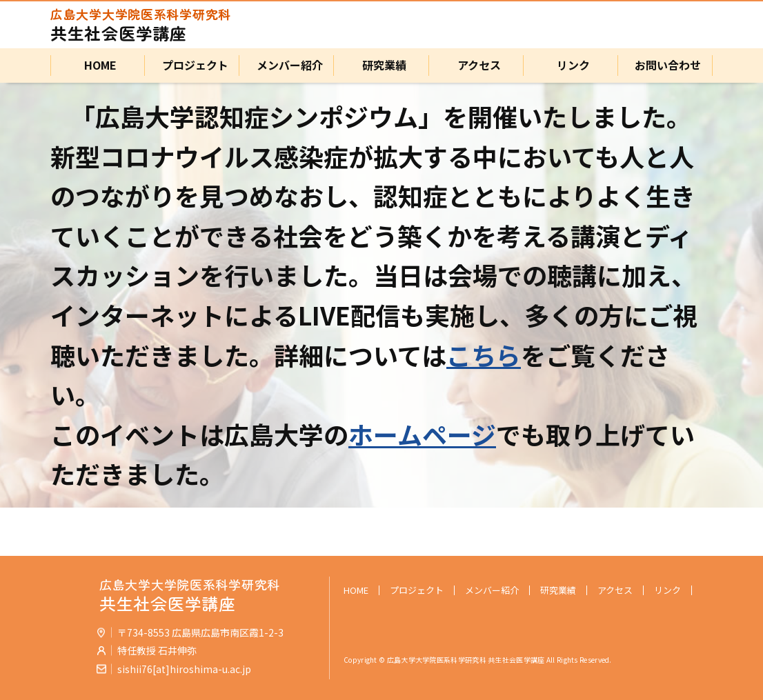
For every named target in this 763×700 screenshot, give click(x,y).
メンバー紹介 (287, 66)
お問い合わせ (665, 66)
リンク (571, 66)
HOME (98, 66)
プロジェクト (192, 66)
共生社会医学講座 (141, 25)
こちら (484, 354)
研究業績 (381, 66)
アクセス (476, 66)
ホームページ (422, 434)
